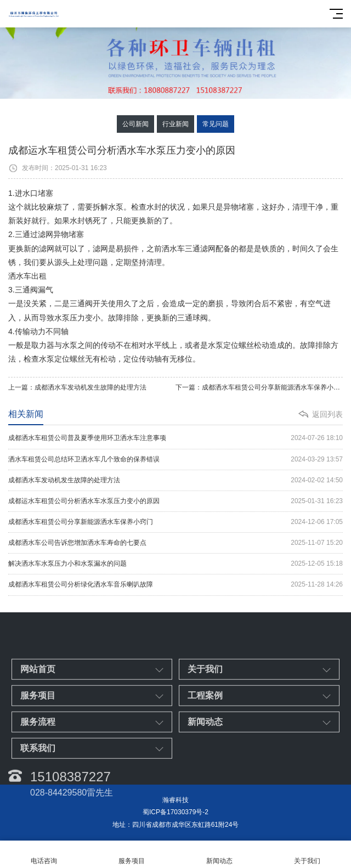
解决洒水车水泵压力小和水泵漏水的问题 (175, 564)
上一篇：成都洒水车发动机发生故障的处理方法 (77, 387)
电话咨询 (44, 855)
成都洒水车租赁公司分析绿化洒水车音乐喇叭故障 (175, 585)
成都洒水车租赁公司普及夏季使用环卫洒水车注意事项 (175, 438)
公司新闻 (135, 124)
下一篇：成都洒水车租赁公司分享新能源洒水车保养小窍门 (259, 387)
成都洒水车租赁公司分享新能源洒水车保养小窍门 (175, 522)
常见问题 (216, 124)
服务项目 (132, 855)
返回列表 (327, 414)
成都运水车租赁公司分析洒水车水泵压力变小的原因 (175, 501)
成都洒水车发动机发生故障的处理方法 (175, 480)
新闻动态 (219, 855)
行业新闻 (175, 124)
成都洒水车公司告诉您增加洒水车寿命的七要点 (175, 543)
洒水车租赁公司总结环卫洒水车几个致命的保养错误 (175, 460)
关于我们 (307, 855)
